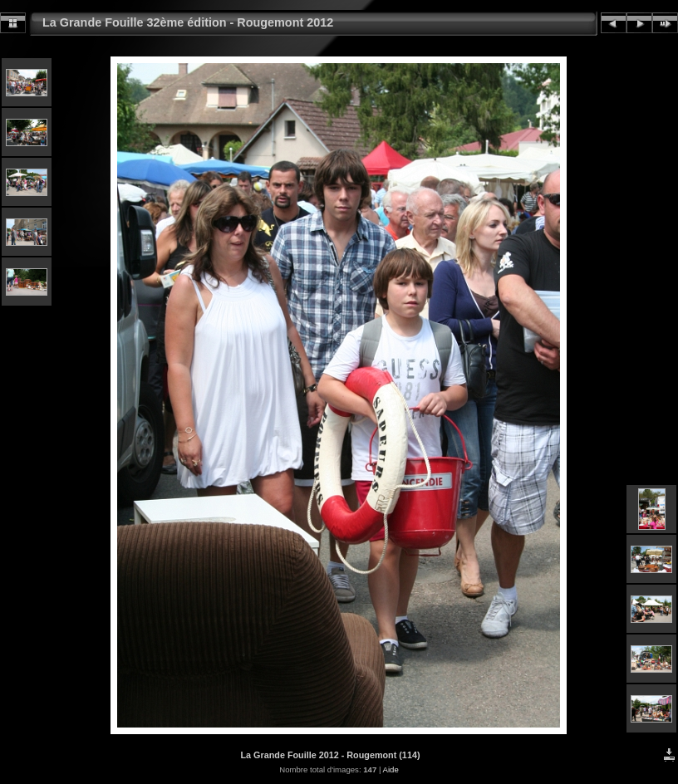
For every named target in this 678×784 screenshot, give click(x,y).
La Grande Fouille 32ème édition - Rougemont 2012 (188, 22)
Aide (391, 769)
